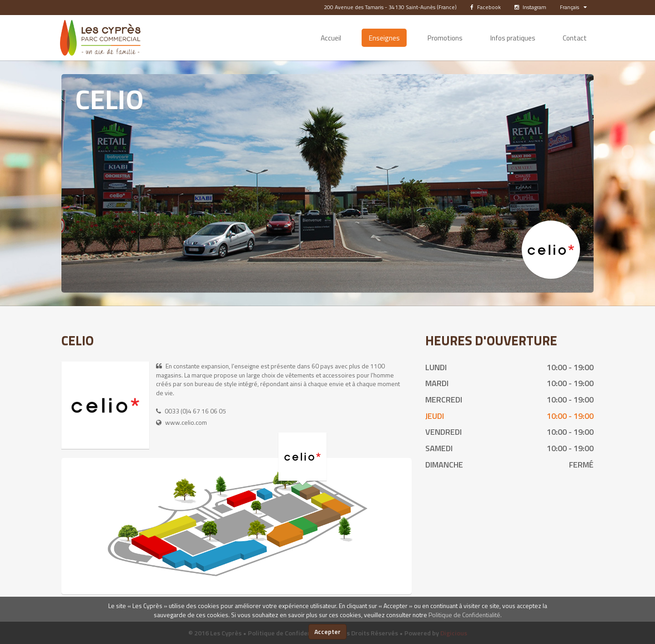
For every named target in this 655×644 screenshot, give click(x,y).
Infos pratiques (513, 38)
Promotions (445, 38)
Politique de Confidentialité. (465, 615)
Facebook (486, 7)
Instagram (530, 7)
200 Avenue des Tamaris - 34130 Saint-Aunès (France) (390, 7)
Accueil (331, 38)
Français (573, 7)
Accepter (327, 631)
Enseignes (384, 38)
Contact (575, 38)
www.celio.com (186, 422)
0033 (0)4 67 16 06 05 (195, 411)
